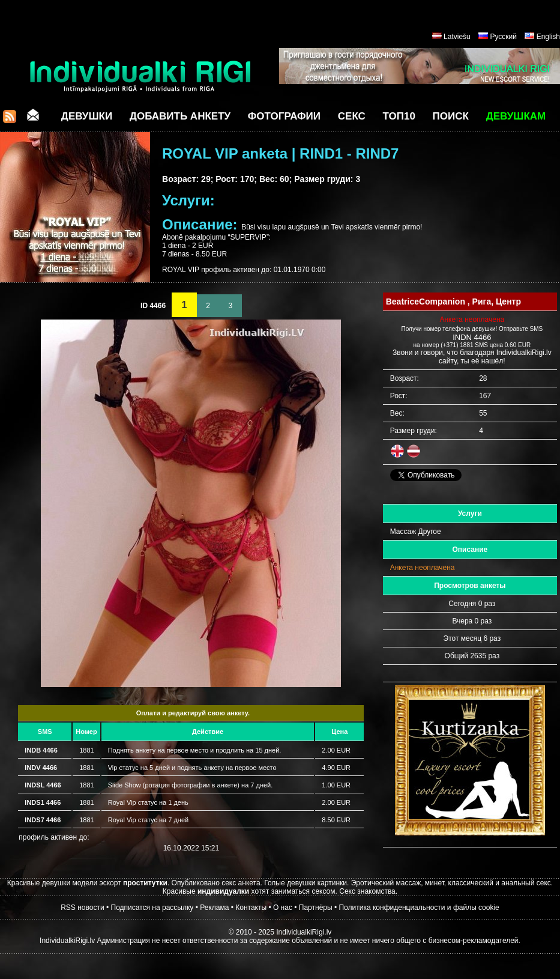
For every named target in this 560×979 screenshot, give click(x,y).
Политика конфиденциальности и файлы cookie (419, 908)
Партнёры (316, 908)
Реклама (214, 908)
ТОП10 (399, 116)
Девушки (87, 116)
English (548, 37)
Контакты (251, 908)
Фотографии (284, 116)
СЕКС (352, 116)
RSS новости (82, 908)
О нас (283, 908)
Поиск (451, 116)
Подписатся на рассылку (152, 908)
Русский (503, 37)
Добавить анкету (180, 116)
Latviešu (457, 37)
